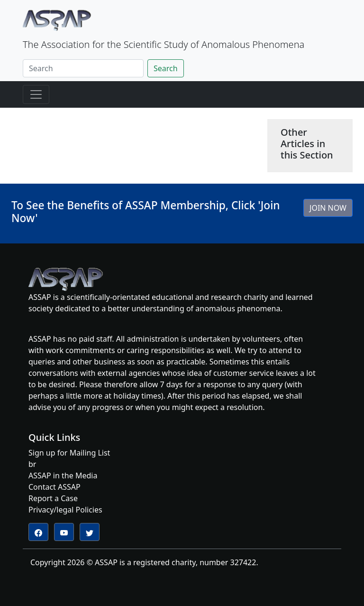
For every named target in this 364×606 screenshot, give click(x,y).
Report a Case (53, 498)
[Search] (83, 68)
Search (166, 68)
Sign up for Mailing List (69, 453)
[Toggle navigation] (36, 94)
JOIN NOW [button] (328, 208)
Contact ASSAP (55, 487)
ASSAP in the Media (63, 475)
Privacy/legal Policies (65, 510)
